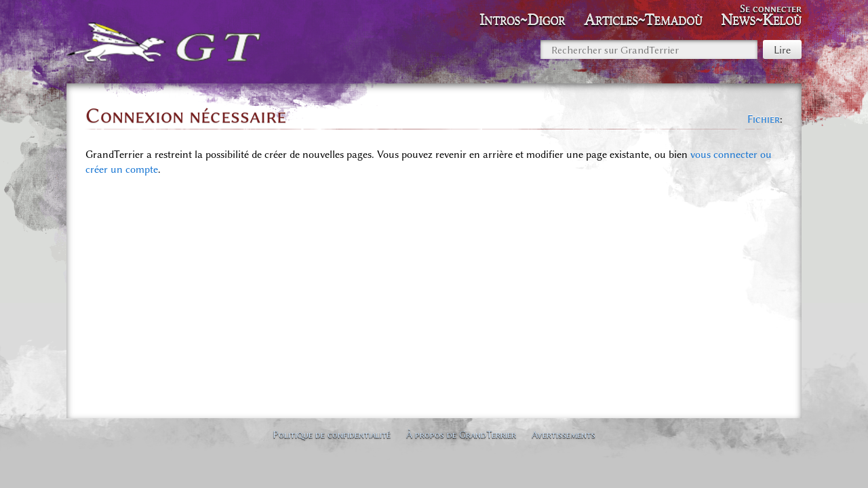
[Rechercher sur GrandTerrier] (649, 49)
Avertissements (564, 434)
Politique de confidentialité (332, 434)
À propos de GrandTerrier (461, 434)
